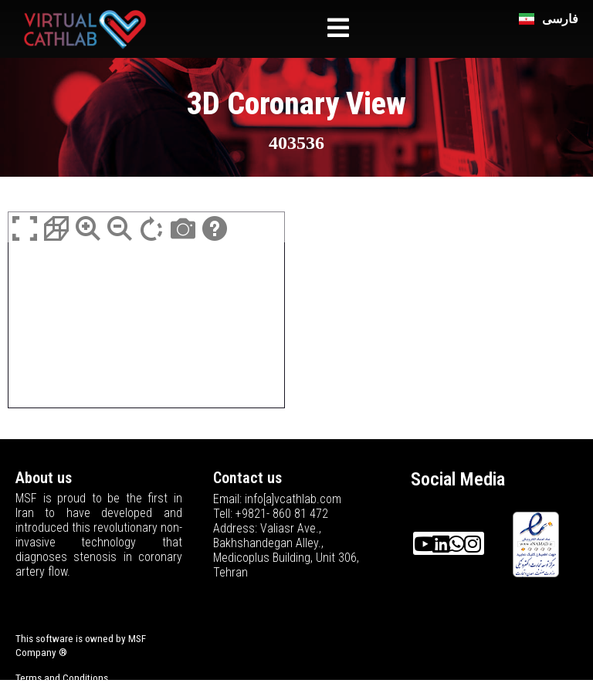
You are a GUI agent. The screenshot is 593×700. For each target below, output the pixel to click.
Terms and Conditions (62, 678)
